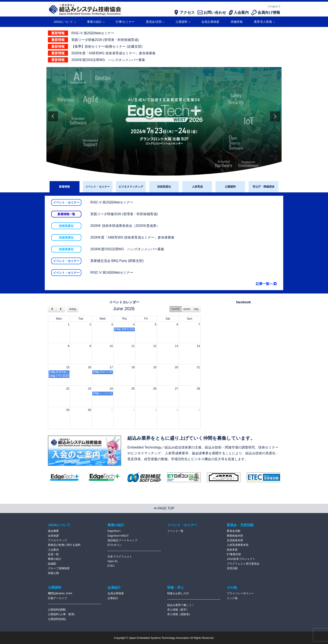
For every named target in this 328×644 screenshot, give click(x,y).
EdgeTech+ (114, 531)
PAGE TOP (164, 508)
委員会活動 (234, 531)
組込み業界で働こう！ (181, 605)
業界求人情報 (264, 22)
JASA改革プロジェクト (241, 559)
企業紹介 (113, 598)
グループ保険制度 (59, 568)
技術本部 (232, 550)
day (196, 309)
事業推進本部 (235, 536)
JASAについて (65, 22)
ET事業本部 (234, 554)
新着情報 (64, 187)
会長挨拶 (53, 536)
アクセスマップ (57, 540)
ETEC (111, 566)
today (73, 309)
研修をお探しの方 (178, 593)
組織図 (52, 564)
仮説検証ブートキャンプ (122, 540)
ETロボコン (115, 545)
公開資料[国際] (57, 610)
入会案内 (53, 550)
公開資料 (183, 22)
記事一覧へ (266, 284)
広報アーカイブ (57, 598)
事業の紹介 (96, 22)
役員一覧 (53, 554)
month (176, 309)
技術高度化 (164, 187)
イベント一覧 (175, 531)
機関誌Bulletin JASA (60, 593)
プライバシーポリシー (240, 593)
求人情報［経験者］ (179, 614)
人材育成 (197, 187)
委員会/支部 (155, 22)
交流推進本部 (235, 540)
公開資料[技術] (57, 619)
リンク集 (232, 598)
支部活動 (232, 568)
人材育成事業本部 (238, 545)
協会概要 (53, 531)
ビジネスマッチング (131, 187)
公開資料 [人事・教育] (61, 614)
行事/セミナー (125, 22)
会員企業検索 (210, 22)
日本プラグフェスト (120, 557)
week (187, 309)
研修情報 (237, 22)
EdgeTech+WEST (118, 536)
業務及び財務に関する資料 (64, 545)
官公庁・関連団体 (264, 187)
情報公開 (53, 573)
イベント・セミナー (98, 187)
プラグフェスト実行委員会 (243, 564)
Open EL (113, 561)
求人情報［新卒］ (178, 610)
